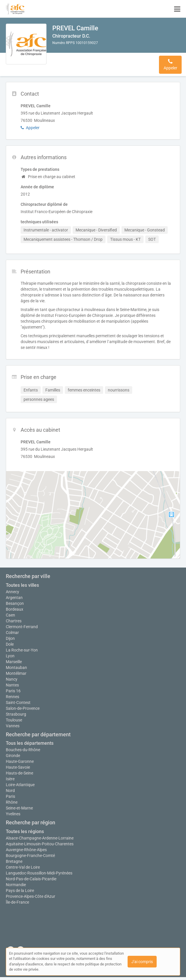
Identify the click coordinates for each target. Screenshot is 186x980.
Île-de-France (17, 902)
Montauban (16, 668)
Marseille (14, 662)
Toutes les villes (22, 585)
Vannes (13, 726)
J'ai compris (142, 962)
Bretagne (14, 861)
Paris (10, 796)
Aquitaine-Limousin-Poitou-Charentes (40, 844)
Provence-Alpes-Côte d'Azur (31, 896)
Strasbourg (16, 714)
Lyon (10, 656)
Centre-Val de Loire (23, 867)
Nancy (12, 679)
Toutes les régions (25, 831)
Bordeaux (15, 609)
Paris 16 (13, 691)
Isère (10, 779)
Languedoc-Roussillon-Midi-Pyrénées (39, 873)
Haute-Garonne (20, 761)
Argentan (14, 598)
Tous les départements (30, 743)
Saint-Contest (18, 702)
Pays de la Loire (20, 891)
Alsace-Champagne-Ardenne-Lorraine (40, 838)
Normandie (16, 885)
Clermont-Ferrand (22, 627)
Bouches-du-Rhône (23, 750)
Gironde (13, 756)
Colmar (12, 633)
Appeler (30, 128)
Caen (10, 615)
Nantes (12, 685)
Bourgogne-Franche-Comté (30, 856)
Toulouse (14, 720)
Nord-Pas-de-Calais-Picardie (31, 879)
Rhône (12, 802)
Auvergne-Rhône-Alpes (26, 850)
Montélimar (16, 673)
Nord (10, 791)
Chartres (14, 621)
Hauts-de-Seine (19, 773)
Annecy (12, 592)
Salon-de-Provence (23, 708)
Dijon (10, 638)
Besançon (15, 603)
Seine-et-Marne (19, 808)
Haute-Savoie (18, 767)
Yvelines (13, 814)
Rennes (12, 697)
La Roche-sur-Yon (22, 650)
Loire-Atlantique (20, 785)
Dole (10, 644)
